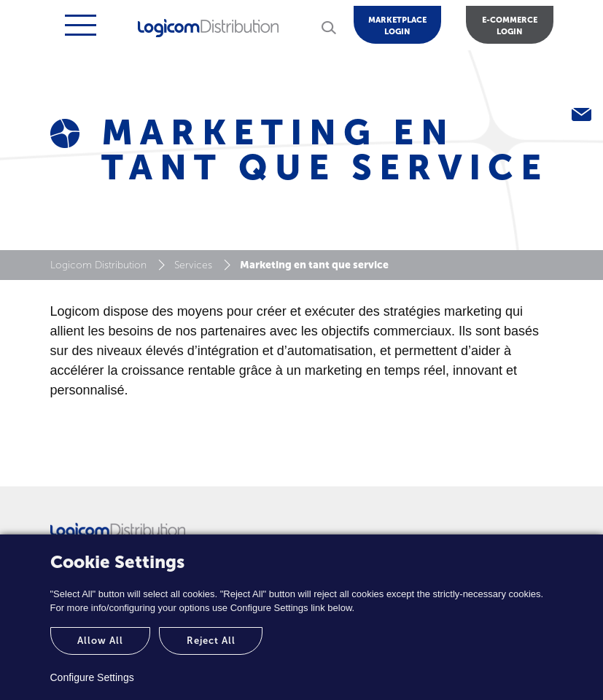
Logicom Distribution (98, 265)
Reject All (211, 641)
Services (193, 265)
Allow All (100, 641)
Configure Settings (92, 677)
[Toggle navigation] (79, 25)
